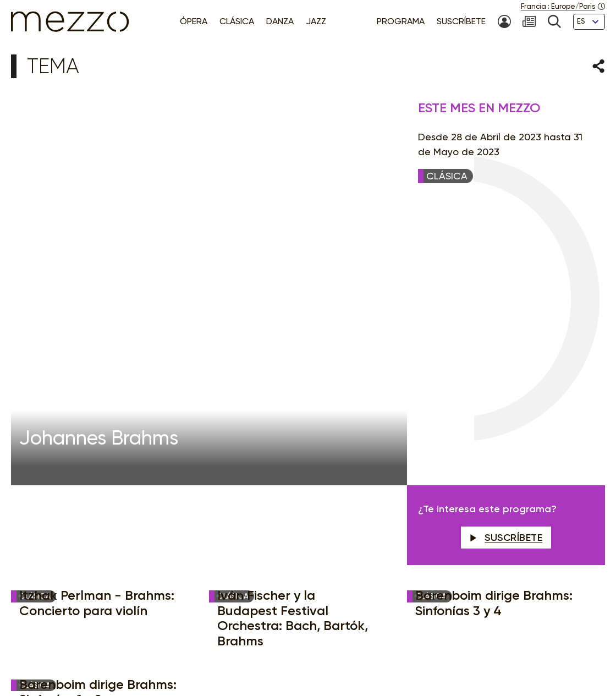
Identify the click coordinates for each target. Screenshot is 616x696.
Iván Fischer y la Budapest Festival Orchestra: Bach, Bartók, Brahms (293, 336)
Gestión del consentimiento (346, 650)
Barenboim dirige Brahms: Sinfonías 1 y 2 (98, 410)
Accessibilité (427, 650)
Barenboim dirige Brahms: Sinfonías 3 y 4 (494, 321)
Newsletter (374, 484)
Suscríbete (506, 256)
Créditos (515, 650)
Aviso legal (183, 650)
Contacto (474, 650)
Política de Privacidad (249, 650)
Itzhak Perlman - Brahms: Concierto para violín (97, 321)
